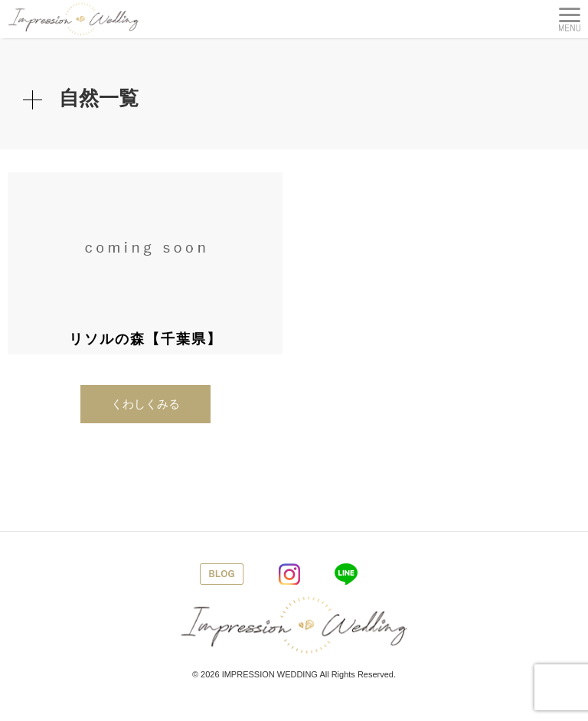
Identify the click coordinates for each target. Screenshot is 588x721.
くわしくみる (145, 404)
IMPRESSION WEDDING (270, 674)
